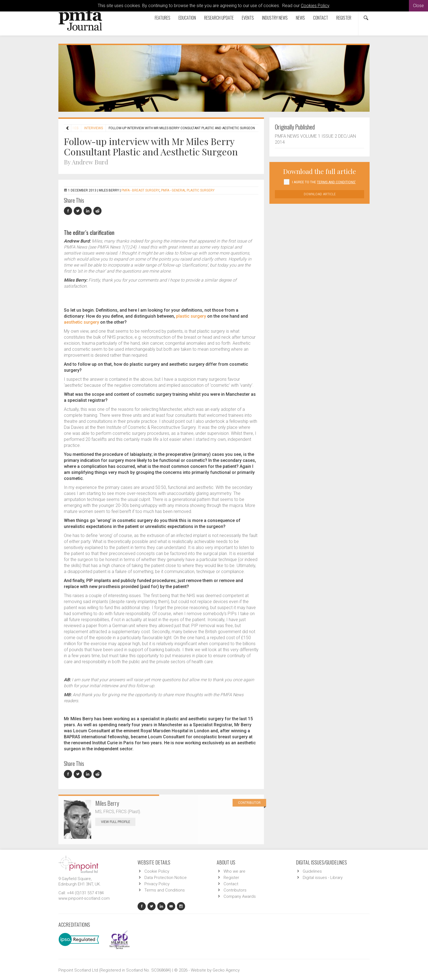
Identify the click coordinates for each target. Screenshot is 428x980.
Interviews (93, 128)
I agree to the (324, 182)
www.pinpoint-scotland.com (84, 898)
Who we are (234, 871)
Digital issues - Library (323, 878)
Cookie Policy (157, 871)
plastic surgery (191, 316)
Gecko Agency (226, 970)
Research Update (219, 18)
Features (163, 18)
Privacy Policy (157, 884)
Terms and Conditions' (336, 182)
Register (344, 18)
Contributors (235, 890)
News (300, 18)
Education (187, 18)
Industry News (275, 18)
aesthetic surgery (81, 322)
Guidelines (312, 871)
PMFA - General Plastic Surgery (188, 190)
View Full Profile (118, 822)
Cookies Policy (315, 6)
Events (248, 18)
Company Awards (240, 896)
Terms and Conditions (165, 890)
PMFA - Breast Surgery (140, 190)
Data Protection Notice (166, 878)
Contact (321, 18)
